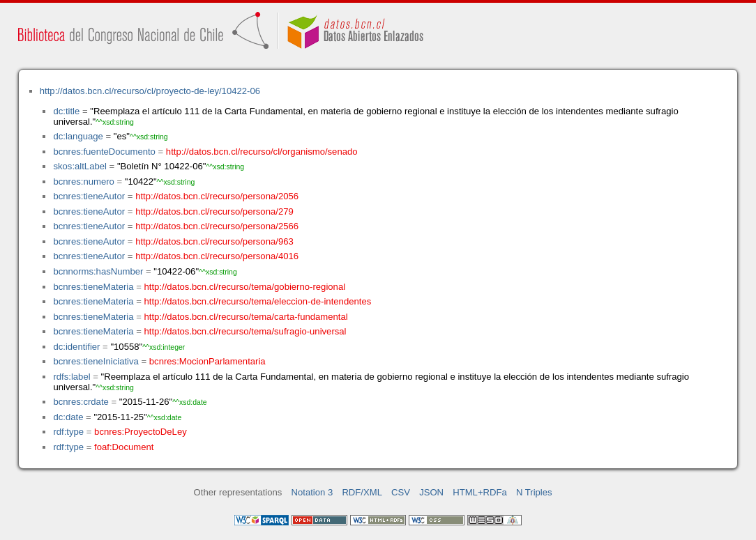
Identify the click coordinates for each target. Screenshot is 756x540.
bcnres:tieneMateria (93, 287)
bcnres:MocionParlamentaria (207, 361)
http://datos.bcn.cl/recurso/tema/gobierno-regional (245, 287)
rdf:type (68, 432)
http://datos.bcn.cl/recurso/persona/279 (214, 211)
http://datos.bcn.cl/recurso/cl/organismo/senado (262, 152)
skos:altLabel (80, 166)
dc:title (66, 111)
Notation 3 (312, 492)
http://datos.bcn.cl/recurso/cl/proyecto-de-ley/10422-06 (150, 91)
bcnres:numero (83, 182)
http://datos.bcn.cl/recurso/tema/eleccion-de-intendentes (258, 301)
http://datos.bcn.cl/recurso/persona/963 (214, 241)
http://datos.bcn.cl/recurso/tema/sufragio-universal (245, 331)
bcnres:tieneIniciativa (96, 361)
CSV (401, 492)
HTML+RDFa (480, 492)
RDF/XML (362, 492)
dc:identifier (76, 347)
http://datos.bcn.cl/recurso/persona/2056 (217, 196)
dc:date (68, 417)
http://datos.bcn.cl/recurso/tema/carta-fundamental (246, 317)
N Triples (534, 492)
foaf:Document (124, 447)
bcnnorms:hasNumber (98, 271)
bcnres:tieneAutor (89, 196)
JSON (431, 492)
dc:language (78, 136)
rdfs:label (71, 377)
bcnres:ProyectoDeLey (141, 432)
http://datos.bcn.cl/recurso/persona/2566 (217, 226)
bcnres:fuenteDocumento (104, 152)
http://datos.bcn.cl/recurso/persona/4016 (217, 256)
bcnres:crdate (81, 402)
